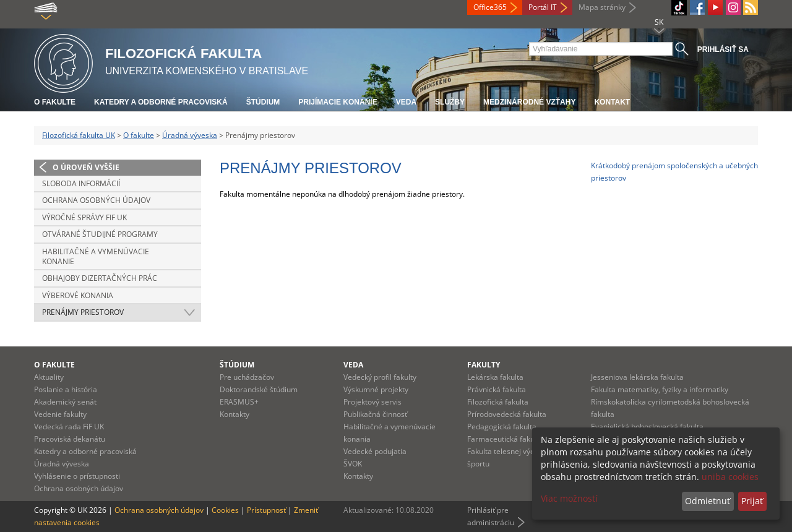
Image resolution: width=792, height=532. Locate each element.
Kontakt (612, 102)
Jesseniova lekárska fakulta (637, 377)
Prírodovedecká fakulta (507, 414)
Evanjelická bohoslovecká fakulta (647, 427)
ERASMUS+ (239, 402)
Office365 (490, 7)
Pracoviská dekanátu (70, 439)
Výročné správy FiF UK (84, 217)
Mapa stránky (602, 7)
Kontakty (235, 414)
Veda (406, 102)
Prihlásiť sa (723, 49)
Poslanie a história (66, 389)
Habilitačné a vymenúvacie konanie (96, 256)
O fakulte (55, 102)
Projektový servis (372, 402)
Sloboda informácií (81, 183)
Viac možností (569, 498)
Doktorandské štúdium (259, 389)
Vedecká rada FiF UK (69, 427)
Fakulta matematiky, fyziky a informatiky (660, 389)
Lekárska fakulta (495, 377)
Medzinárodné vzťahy (529, 102)
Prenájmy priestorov (83, 312)
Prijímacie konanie (338, 102)
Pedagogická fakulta (502, 427)
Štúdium (263, 102)
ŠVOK (353, 464)
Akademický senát (65, 402)
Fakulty (484, 365)
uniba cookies (730, 477)
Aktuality (49, 377)
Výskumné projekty (376, 389)
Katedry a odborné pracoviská (161, 102)
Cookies (225, 510)
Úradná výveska (190, 135)
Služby (450, 102)
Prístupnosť (266, 510)
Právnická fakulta (497, 389)
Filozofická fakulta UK (79, 135)
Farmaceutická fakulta (505, 439)
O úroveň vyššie (86, 167)
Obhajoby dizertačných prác (100, 278)
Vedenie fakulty (60, 414)
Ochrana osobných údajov (96, 200)
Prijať (752, 501)
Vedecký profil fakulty (380, 377)
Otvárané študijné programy (100, 234)
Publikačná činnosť (375, 414)
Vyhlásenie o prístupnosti (77, 476)
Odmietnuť (708, 501)
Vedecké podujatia (375, 451)
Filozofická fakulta (498, 402)
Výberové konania (78, 295)
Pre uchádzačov (247, 377)
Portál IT (543, 7)
